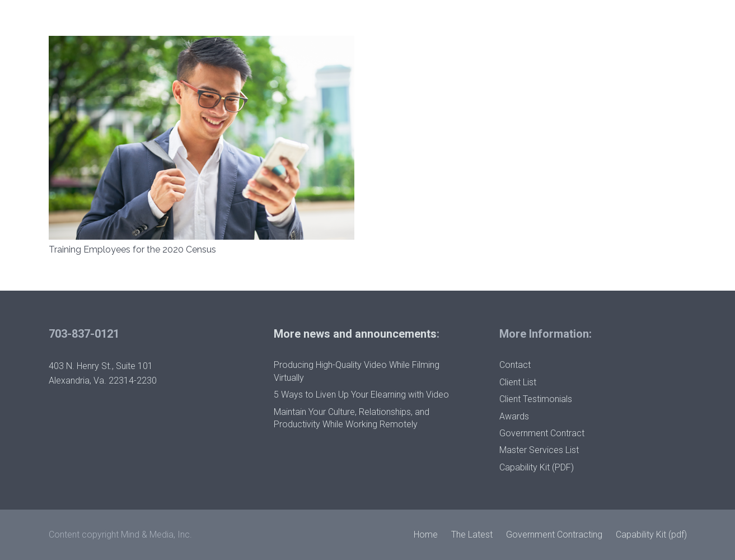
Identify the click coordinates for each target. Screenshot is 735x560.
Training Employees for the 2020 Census (132, 249)
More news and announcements (355, 334)
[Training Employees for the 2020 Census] (202, 43)
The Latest (472, 535)
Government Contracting (554, 535)
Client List (518, 382)
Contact (515, 365)
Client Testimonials (536, 399)
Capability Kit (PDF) (537, 467)
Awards (514, 416)
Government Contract (542, 433)
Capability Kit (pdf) (651, 535)
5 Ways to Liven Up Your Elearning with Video (361, 395)
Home (426, 535)
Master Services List (539, 450)
